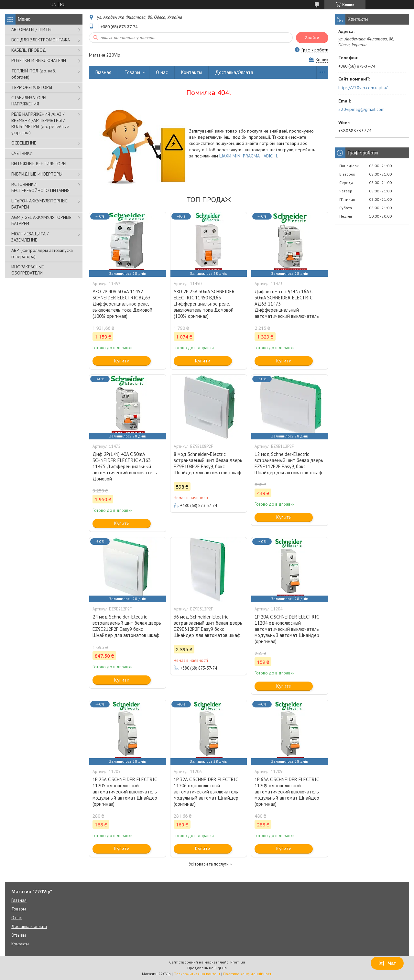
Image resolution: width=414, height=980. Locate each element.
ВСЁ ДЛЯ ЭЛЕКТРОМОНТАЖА (41, 40)
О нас (162, 72)
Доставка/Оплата (234, 72)
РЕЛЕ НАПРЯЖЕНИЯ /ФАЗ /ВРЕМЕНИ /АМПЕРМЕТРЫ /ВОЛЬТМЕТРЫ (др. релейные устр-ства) (40, 123)
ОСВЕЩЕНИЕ (24, 143)
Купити (122, 361)
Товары (132, 72)
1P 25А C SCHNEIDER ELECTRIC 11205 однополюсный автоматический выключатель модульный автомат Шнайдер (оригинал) (125, 792)
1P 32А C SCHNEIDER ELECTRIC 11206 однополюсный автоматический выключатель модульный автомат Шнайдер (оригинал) (206, 792)
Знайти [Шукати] (312, 38)
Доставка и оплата (29, 926)
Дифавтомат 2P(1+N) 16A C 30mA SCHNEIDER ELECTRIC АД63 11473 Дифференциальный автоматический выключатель (287, 304)
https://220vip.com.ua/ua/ (363, 88)
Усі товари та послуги (209, 864)
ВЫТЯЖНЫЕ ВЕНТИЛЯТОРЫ (39, 164)
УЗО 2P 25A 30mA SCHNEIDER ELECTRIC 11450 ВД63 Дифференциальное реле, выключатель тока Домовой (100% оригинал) (204, 304)
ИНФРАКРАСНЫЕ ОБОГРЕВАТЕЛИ (28, 270)
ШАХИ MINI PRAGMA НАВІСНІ (248, 156)
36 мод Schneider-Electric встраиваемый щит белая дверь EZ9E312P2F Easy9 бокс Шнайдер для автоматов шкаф (208, 626)
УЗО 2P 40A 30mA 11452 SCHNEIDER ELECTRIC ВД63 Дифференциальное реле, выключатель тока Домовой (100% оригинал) (122, 304)
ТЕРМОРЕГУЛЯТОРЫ (32, 87)
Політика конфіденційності (248, 974)
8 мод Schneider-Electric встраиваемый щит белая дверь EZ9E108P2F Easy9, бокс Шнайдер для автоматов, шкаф (208, 463)
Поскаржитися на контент (197, 974)
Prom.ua (238, 962)
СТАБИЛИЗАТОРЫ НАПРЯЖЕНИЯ (29, 101)
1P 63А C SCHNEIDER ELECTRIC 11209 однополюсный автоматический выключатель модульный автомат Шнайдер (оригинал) (287, 792)
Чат (387, 963)
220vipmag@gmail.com (361, 109)
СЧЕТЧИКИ (22, 153)
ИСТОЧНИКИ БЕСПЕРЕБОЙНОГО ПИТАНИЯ (40, 187)
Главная (103, 72)
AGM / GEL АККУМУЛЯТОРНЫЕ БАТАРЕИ (41, 220)
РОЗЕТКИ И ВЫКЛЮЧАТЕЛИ (39, 60)
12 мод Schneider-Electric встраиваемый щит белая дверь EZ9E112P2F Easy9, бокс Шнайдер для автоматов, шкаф (289, 463)
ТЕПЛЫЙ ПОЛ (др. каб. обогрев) (33, 74)
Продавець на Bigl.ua (207, 968)
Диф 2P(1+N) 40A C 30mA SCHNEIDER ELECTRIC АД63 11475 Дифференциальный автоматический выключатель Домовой (125, 466)
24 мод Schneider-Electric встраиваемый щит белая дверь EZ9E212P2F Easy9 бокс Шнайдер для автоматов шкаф (127, 626)
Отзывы (19, 935)
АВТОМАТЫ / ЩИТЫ (31, 29)
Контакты (191, 72)
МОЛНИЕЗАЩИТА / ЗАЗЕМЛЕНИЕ (30, 237)
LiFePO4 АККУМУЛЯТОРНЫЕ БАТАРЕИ (39, 204)
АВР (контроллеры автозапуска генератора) (42, 253)
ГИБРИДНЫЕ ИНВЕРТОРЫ (37, 174)
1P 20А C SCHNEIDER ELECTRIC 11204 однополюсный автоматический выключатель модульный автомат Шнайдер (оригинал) (287, 629)
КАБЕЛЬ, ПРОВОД (29, 50)
